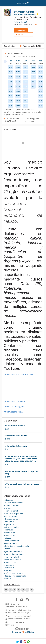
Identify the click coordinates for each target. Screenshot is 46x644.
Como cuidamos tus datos (18, 619)
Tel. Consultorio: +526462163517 (11, 120)
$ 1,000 (36, 25)
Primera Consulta (23, 25)
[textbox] (22, 56)
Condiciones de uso (15, 622)
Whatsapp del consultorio (32, 120)
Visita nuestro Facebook (14, 401)
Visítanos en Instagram (14, 407)
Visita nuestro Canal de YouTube (18, 374)
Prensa (10, 625)
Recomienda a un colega (17, 613)
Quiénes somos (13, 604)
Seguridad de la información (19, 616)
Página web (21, 30)
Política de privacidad (16, 606)
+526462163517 (23, 34)
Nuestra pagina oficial (13, 412)
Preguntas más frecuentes (18, 610)
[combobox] (22, 53)
